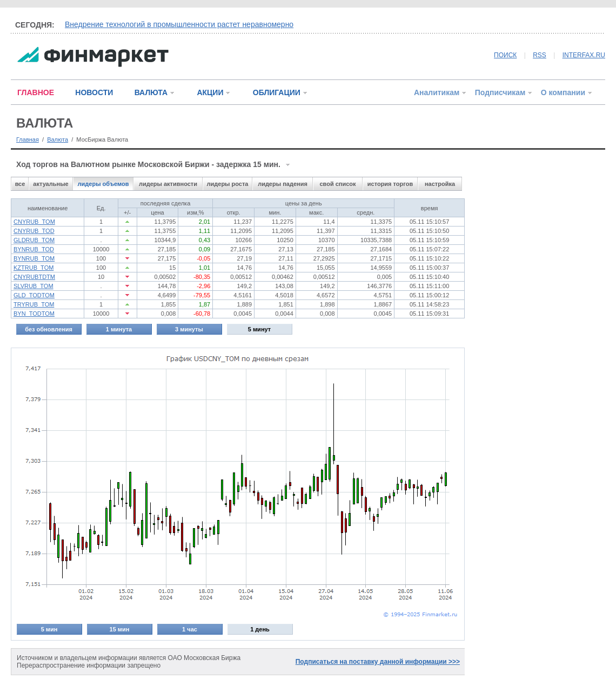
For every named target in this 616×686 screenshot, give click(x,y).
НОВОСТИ (94, 92)
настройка (440, 184)
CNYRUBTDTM (34, 277)
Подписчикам (500, 92)
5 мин (49, 629)
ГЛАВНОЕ (36, 92)
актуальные (51, 184)
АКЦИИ (210, 92)
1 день (260, 629)
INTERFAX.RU (584, 55)
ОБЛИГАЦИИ (277, 92)
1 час (190, 629)
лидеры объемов (103, 184)
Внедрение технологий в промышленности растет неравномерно (179, 24)
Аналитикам (437, 92)
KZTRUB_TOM (34, 268)
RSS (540, 55)
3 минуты (189, 329)
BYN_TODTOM (34, 314)
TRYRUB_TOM (34, 304)
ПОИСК (505, 55)
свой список (337, 184)
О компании (563, 92)
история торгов (390, 184)
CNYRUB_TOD (34, 231)
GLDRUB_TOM (34, 240)
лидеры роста (228, 184)
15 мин (120, 629)
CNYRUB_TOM (34, 222)
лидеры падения (283, 184)
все (20, 184)
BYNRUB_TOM (34, 258)
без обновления (49, 329)
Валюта (58, 139)
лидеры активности (168, 184)
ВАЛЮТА (151, 92)
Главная (28, 139)
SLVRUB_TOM (34, 286)
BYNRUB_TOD (34, 249)
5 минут (259, 329)
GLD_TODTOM (34, 295)
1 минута (119, 329)
